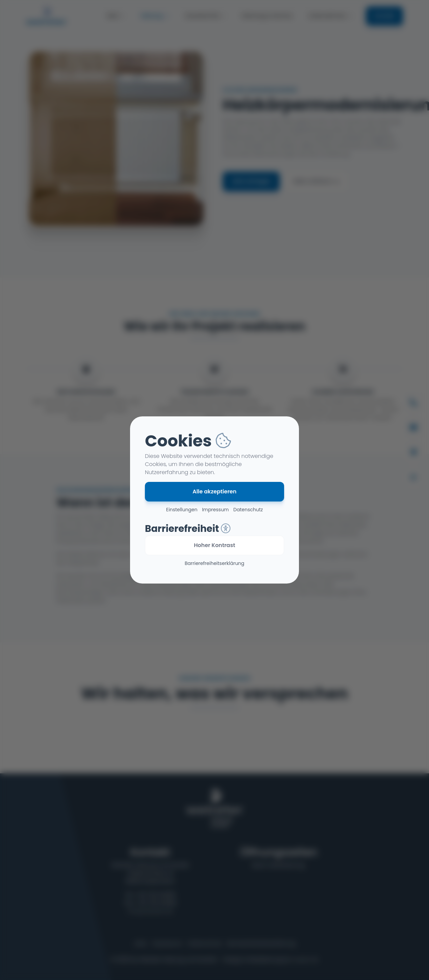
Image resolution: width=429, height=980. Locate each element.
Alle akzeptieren (214, 492)
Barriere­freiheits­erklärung (215, 563)
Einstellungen (182, 510)
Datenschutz (248, 510)
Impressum (215, 510)
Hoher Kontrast (214, 545)
